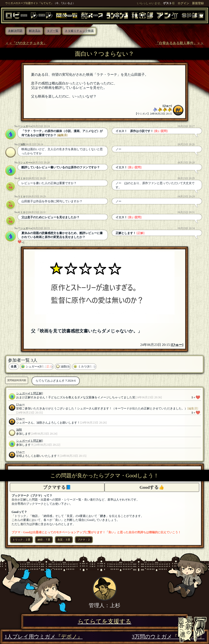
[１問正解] (36, 393)
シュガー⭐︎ (26, 126)
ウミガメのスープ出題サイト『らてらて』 (29, 3)
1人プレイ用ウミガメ (44, 637)
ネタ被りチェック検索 (79, 31)
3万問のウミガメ (168, 637)
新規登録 (198, 3)
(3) (126, 183)
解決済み (35, 31)
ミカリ (24, 178)
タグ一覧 (53, 31)
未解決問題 (15, 31)
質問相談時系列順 (17, 380)
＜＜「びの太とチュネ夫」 (26, 43)
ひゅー (167, 106)
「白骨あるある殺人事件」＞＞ (180, 43)
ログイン (183, 3)
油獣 (23, 144)
